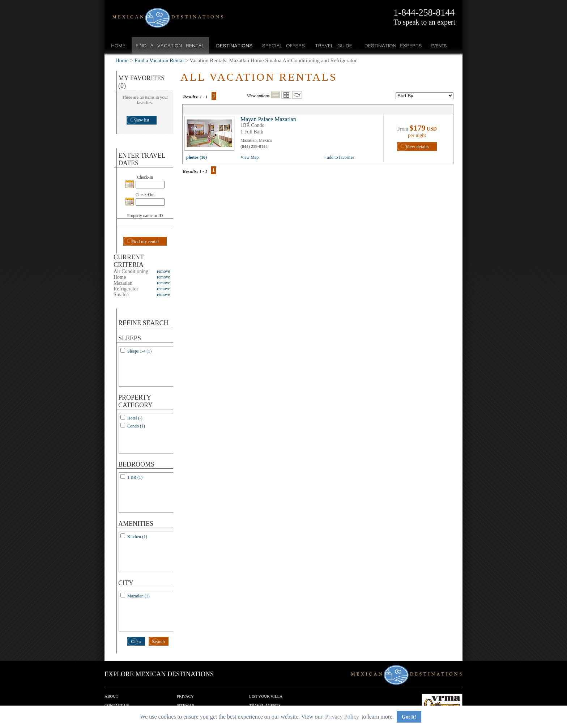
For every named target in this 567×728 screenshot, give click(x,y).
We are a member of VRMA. (442, 704)
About (111, 696)
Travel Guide (334, 45)
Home (118, 45)
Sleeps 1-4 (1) (139, 351)
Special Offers (284, 45)
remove (163, 271)
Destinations (234, 45)
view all (211, 135)
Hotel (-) (135, 418)
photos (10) (197, 157)
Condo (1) (136, 426)
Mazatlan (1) (138, 596)
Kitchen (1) (137, 537)
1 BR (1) (135, 477)
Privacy (185, 696)
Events (438, 45)
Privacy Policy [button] (342, 717)
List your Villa (266, 696)
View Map (250, 157)
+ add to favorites (339, 157)
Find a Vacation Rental (170, 45)
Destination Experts (391, 45)
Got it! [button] (409, 717)
